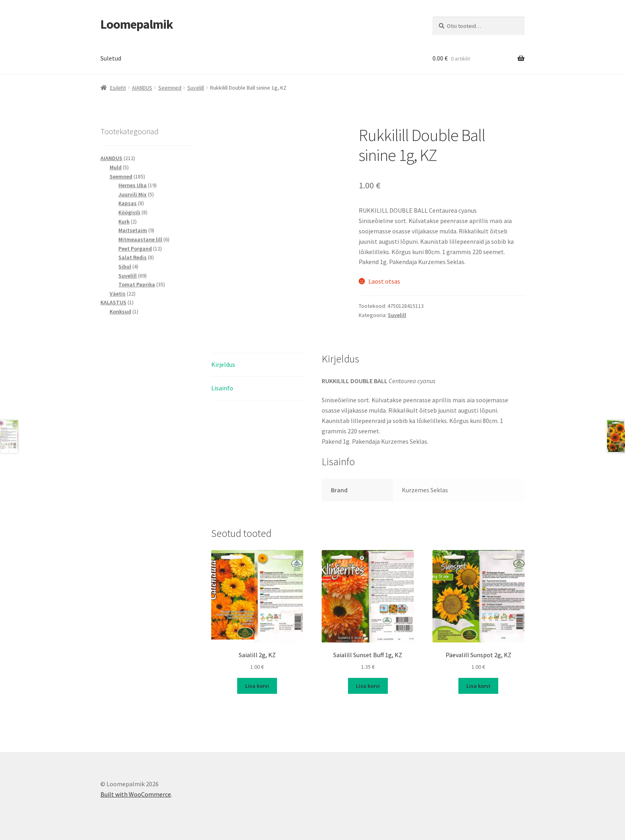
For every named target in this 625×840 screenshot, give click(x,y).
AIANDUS (142, 88)
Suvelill (196, 88)
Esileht (118, 88)
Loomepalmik (137, 24)
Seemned (170, 88)
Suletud (111, 58)
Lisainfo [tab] (222, 388)
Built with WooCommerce (136, 794)
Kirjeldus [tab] (223, 364)
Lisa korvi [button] (257, 686)
